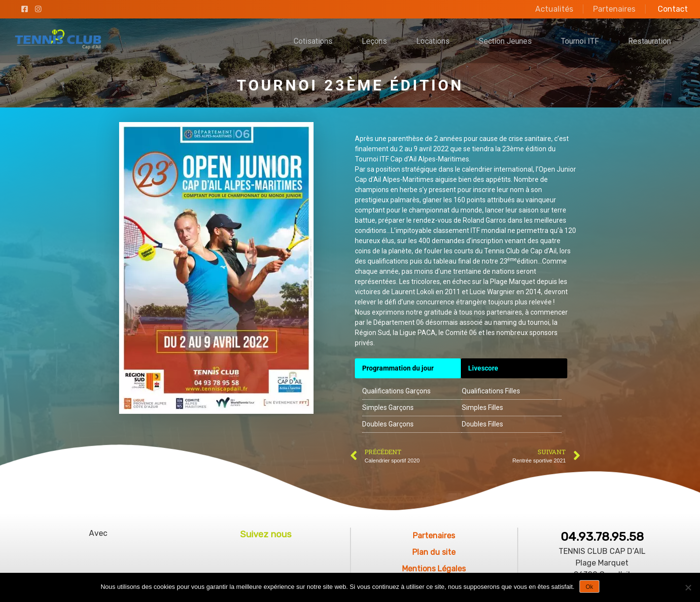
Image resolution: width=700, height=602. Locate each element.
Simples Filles (482, 407)
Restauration (649, 41)
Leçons (374, 41)
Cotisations (313, 41)
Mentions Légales (434, 569)
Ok (589, 587)
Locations (433, 41)
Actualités (554, 9)
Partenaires (614, 9)
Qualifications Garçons (396, 391)
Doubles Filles (482, 424)
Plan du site (434, 552)
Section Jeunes (505, 41)
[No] (688, 587)
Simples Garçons (388, 407)
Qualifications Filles (491, 391)
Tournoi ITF (580, 41)
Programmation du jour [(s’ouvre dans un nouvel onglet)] (398, 368)
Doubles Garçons (388, 424)
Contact (673, 9)
